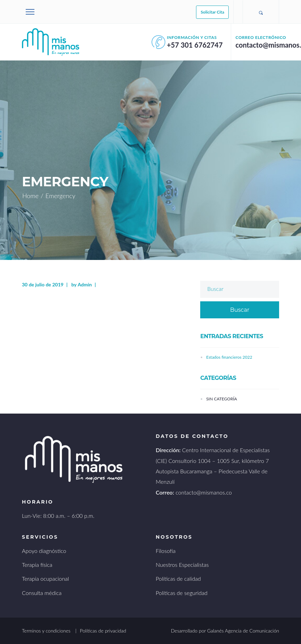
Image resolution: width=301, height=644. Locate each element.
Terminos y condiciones (46, 631)
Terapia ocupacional (45, 578)
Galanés (215, 631)
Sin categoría (222, 399)
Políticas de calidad (178, 578)
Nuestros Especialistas (182, 565)
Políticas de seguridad (182, 593)
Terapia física (37, 565)
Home (30, 196)
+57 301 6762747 (195, 45)
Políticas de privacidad (103, 631)
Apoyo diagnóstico (44, 551)
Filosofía (166, 551)
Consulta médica (42, 593)
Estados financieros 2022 (229, 357)
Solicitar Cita (212, 12)
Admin (85, 284)
